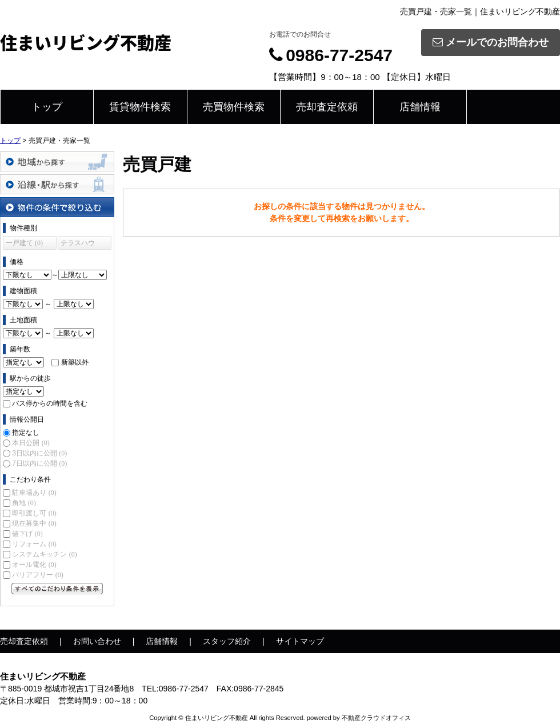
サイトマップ (300, 641)
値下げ (27, 534)
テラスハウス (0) (78, 244)
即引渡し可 (34, 513)
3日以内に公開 (39, 453)
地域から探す (57, 161)
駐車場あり (34, 493)
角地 (24, 503)
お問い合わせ (97, 641)
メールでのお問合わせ (491, 42)
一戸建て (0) (24, 243)
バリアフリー (37, 575)
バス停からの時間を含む (50, 403)
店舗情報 (420, 107)
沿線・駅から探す (57, 184)
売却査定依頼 (327, 107)
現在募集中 (34, 523)
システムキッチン (44, 554)
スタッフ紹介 (227, 641)
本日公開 (31, 443)
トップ (47, 107)
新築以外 (75, 362)
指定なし (26, 433)
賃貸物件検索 (140, 107)
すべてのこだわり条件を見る (57, 589)
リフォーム (34, 544)
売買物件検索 (234, 107)
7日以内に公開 (39, 463)
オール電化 (34, 565)
